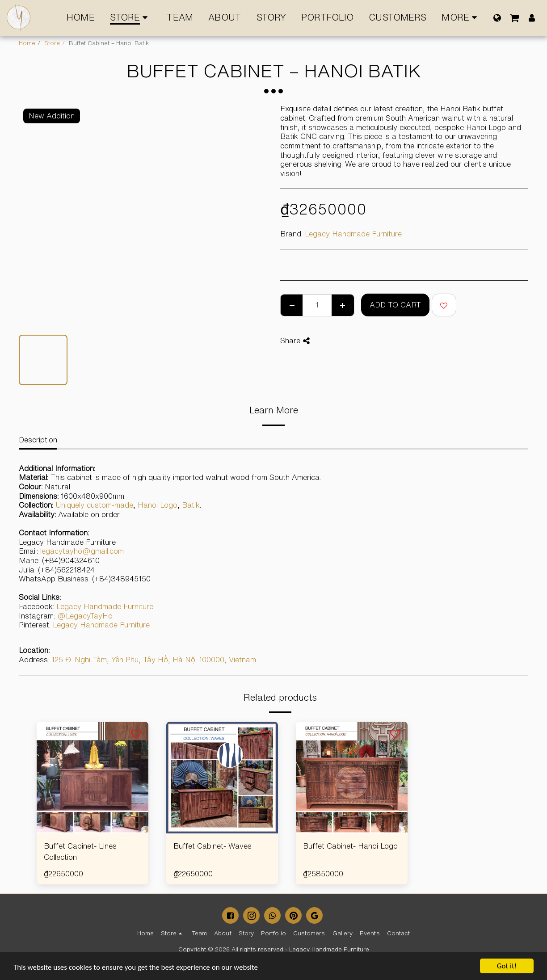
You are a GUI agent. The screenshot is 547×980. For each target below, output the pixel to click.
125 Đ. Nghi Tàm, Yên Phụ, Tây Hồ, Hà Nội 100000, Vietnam (154, 660)
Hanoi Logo (158, 505)
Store (52, 43)
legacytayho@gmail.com (82, 551)
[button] (514, 18)
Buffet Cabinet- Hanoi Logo (350, 846)
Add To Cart (395, 305)
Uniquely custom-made (94, 505)
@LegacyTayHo (85, 616)
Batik (191, 505)
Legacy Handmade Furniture (353, 234)
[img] (93, 778)
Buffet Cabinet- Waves (212, 846)
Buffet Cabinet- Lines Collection (80, 852)
